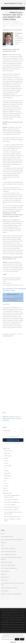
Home (3, 545)
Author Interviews (17, 21)
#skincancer (18, 417)
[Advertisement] (13, 374)
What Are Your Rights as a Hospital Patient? (12, 594)
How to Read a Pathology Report (12, 502)
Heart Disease (8, 466)
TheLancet (19, 419)
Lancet (20, 23)
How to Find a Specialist (10, 505)
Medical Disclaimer (5, 571)
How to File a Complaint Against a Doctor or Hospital (11, 558)
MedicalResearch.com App (13, 440)
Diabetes (6, 461)
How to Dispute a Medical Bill (11, 500)
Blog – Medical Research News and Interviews (12, 540)
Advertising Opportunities (7, 537)
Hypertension (7, 473)
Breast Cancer (7, 453)
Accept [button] (17, 639)
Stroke (6, 483)
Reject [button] (22, 639)
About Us (5, 488)
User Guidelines (5, 591)
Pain (5, 481)
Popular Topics (6, 448)
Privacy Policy (4, 580)
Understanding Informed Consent (12, 516)
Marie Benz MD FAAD (8, 336)
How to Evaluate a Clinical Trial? (12, 507)
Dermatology (15, 23)
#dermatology (10, 417)
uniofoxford (6, 420)
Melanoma (5, 25)
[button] (21, 8)
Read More (13, 642)
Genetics (6, 463)
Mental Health (7, 476)
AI (15, 419)
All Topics (6, 486)
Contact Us (5, 491)
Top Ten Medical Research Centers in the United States (13, 584)
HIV (5, 468)
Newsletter (4, 574)
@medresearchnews (8, 419)
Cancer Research (7, 23)
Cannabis (6, 458)
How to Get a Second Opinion (11, 510)
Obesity (6, 478)
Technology (11, 25)
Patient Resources (7, 493)
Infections (6, 471)
